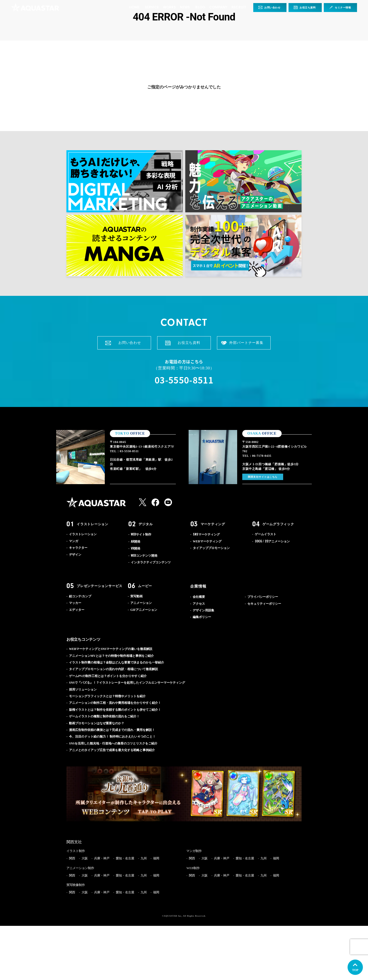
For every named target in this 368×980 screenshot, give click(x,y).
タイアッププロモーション (211, 548)
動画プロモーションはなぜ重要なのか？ (97, 723)
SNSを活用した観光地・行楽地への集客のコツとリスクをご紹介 (113, 743)
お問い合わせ (272, 8)
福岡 (156, 858)
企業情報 (198, 586)
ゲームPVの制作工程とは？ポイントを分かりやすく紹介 (108, 676)
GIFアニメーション (144, 610)
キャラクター (78, 548)
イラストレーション (93, 524)
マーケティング (213, 524)
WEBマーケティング (207, 541)
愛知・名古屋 (125, 858)
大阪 (85, 858)
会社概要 (199, 597)
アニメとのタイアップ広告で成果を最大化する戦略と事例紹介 (112, 750)
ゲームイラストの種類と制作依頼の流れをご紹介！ (104, 716)
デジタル (146, 524)
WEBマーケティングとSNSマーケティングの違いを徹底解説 (111, 649)
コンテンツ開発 (144, 556)
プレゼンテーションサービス (100, 586)
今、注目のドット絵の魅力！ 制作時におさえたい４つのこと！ (112, 737)
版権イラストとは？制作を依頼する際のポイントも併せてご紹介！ (115, 710)
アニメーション (272, 541)
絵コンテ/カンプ (80, 596)
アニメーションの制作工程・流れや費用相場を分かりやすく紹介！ (115, 703)
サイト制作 (141, 534)
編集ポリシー (202, 617)
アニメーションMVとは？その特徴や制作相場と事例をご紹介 (111, 656)
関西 (72, 858)
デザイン (75, 555)
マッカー (75, 603)
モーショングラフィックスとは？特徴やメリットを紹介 (107, 696)
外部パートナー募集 (246, 343)
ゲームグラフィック (278, 524)
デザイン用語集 (203, 610)
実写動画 (136, 596)
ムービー (145, 586)
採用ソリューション (83, 690)
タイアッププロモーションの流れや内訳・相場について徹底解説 (113, 669)
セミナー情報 (343, 8)
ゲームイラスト (266, 534)
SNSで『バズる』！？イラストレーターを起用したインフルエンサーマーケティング (127, 683)
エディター (77, 610)
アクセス (199, 604)
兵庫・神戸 (102, 858)
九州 (144, 858)
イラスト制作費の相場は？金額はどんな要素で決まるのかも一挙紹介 (117, 662)
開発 (136, 542)
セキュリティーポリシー (264, 604)
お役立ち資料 (308, 8)
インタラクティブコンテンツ (151, 562)
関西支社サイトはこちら (263, 477)
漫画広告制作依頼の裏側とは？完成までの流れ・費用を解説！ (112, 730)
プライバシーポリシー (263, 597)
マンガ (74, 541)
